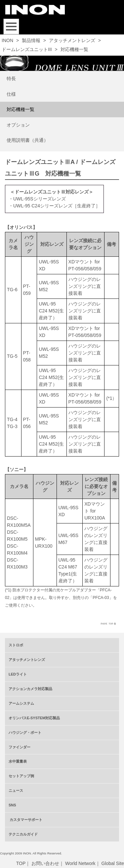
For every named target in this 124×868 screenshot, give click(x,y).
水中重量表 (18, 761)
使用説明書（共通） (27, 140)
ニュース (16, 790)
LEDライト (18, 674)
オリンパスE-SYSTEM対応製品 (34, 718)
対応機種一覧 (21, 109)
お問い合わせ (45, 863)
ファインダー (20, 747)
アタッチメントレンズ (72, 40)
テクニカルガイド (23, 834)
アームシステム (21, 703)
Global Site (113, 863)
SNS (12, 805)
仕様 (11, 94)
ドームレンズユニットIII (27, 49)
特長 (11, 79)
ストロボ (16, 645)
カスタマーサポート (25, 820)
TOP (21, 863)
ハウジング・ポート (25, 732)
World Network (80, 863)
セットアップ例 (21, 776)
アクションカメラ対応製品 (30, 689)
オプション (18, 125)
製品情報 (31, 40)
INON (7, 40)
